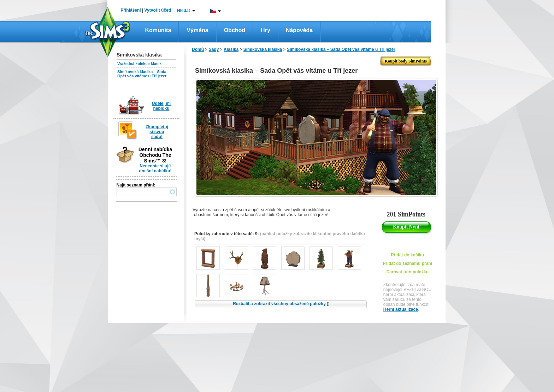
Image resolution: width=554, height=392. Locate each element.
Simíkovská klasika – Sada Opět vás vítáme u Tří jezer (142, 74)
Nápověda (299, 30)
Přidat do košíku (408, 255)
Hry (266, 30)
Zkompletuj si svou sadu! (157, 132)
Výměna (197, 30)
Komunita (158, 30)
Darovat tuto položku (408, 272)
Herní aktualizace (401, 309)
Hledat (184, 11)
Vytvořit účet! (158, 10)
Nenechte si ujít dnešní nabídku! (155, 168)
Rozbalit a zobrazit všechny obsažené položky (281, 304)
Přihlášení (131, 10)
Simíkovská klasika (263, 49)
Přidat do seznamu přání (408, 263)
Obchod (235, 30)
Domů (198, 49)
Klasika (231, 49)
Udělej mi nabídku (161, 106)
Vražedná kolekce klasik (139, 64)
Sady (214, 49)
